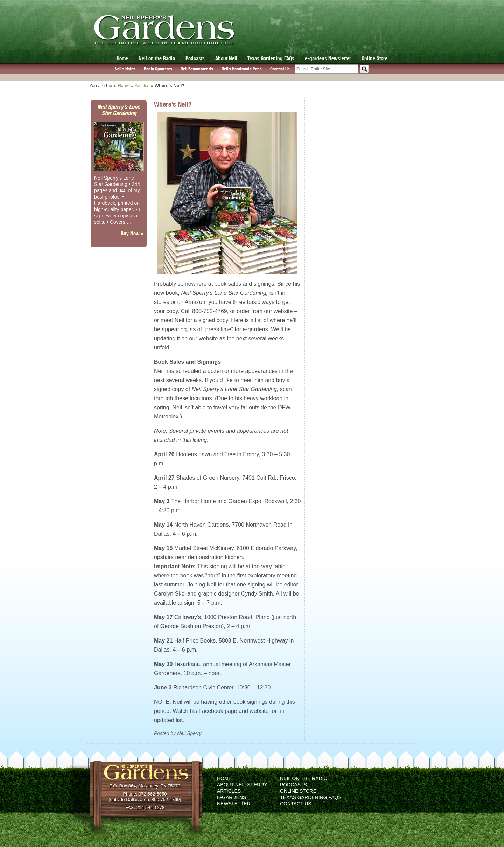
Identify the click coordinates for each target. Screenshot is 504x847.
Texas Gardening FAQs (271, 58)
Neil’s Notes (125, 69)
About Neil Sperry (242, 785)
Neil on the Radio (157, 58)
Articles (142, 86)
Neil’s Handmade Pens (242, 69)
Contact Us (280, 69)
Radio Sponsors (158, 69)
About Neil (226, 58)
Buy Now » (132, 233)
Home (122, 58)
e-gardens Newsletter (328, 58)
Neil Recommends (197, 69)
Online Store (374, 58)
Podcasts (195, 58)
